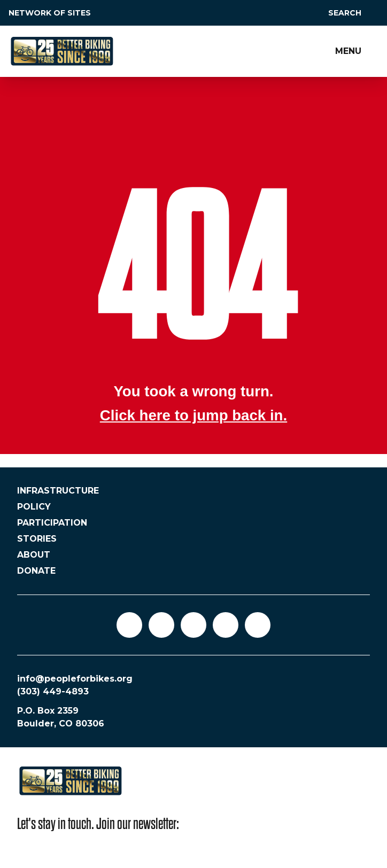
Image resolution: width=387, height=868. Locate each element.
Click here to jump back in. (193, 415)
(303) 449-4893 (53, 691)
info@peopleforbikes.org (75, 679)
